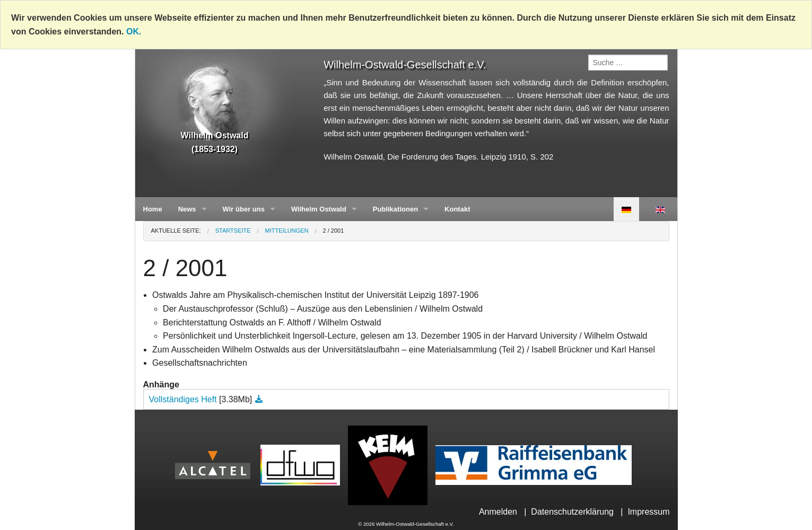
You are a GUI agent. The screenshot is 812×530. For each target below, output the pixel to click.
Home (153, 209)
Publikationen (395, 209)
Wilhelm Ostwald (319, 209)
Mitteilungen (287, 231)
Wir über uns (244, 209)
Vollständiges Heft (184, 399)
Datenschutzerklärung (572, 512)
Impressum (648, 512)
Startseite (233, 231)
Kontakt (457, 209)
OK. (134, 32)
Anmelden (498, 512)
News (187, 209)
